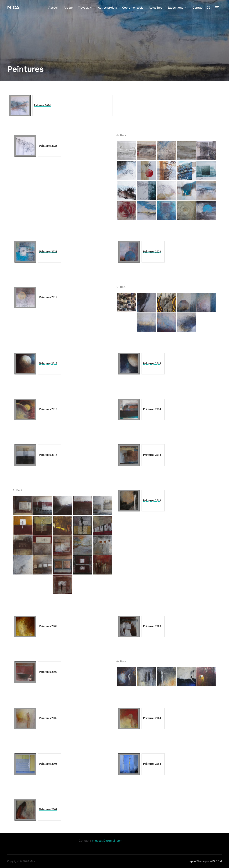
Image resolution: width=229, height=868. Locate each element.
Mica (13, 8)
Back (121, 135)
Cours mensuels (133, 8)
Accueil (53, 8)
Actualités (155, 8)
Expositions (177, 8)
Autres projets (107, 8)
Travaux (85, 8)
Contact (198, 8)
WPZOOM (216, 861)
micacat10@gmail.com (107, 841)
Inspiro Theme (196, 861)
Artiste (68, 8)
